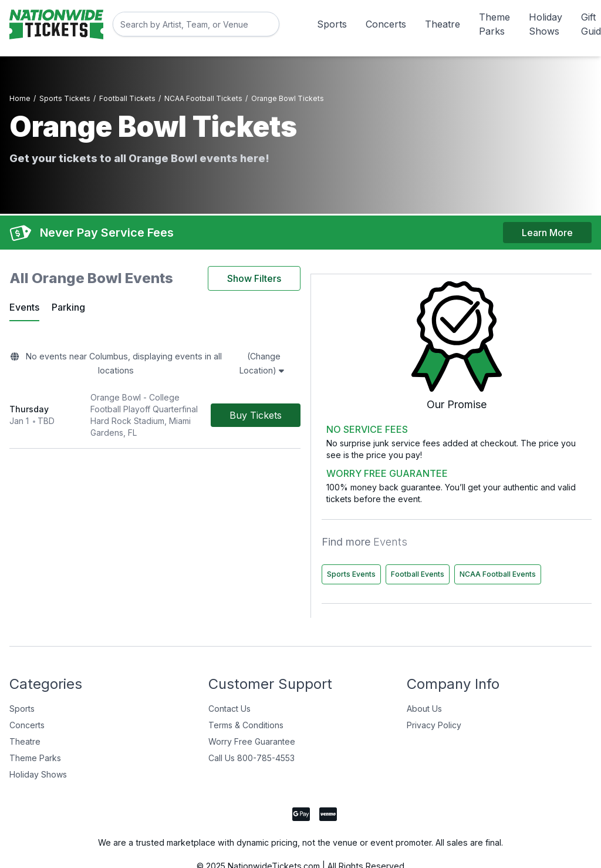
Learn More (547, 224)
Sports (332, 24)
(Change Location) (350, 352)
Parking (70, 301)
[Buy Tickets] (364, 385)
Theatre (443, 24)
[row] (209, 385)
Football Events (543, 525)
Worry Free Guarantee (252, 717)
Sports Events (476, 525)
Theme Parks (494, 24)
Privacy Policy (434, 701)
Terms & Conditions (246, 701)
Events (24, 301)
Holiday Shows (546, 24)
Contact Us (229, 684)
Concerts (386, 24)
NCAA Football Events (490, 550)
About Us (424, 684)
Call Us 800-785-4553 (251, 734)
